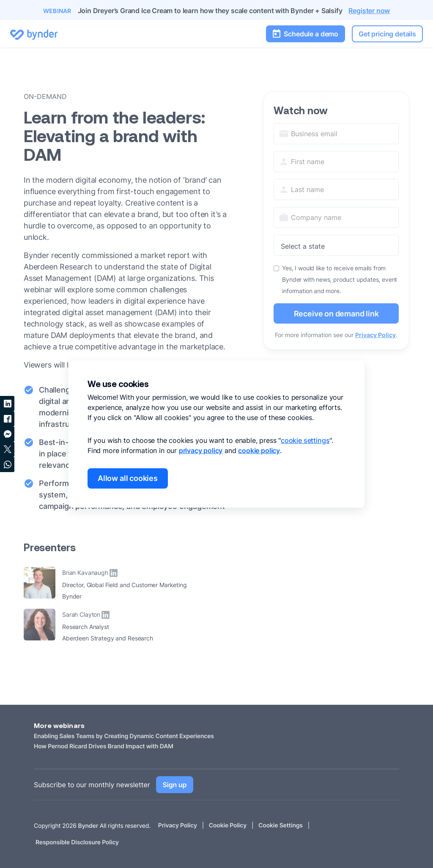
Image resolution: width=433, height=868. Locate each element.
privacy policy (201, 450)
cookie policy (259, 450)
